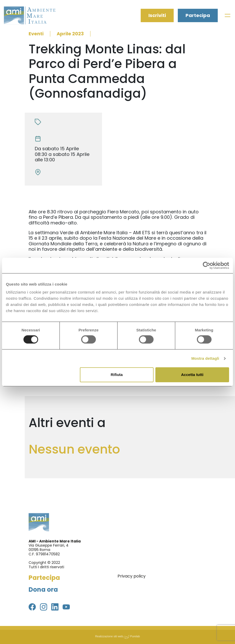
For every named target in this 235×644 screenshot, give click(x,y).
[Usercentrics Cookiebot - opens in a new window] (207, 265)
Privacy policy (132, 576)
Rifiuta (117, 375)
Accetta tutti (192, 375)
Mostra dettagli (205, 358)
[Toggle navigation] (228, 15)
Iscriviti (157, 15)
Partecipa (198, 15)
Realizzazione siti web (109, 636)
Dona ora (43, 589)
